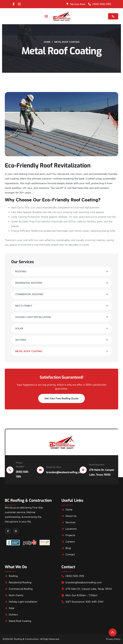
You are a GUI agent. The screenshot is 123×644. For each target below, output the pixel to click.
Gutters (21, 340)
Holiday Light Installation (33, 317)
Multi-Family (24, 306)
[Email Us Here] (40, 470)
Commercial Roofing (29, 294)
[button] (46, 16)
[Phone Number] (10, 470)
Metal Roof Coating (29, 351)
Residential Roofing (29, 283)
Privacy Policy (113, 639)
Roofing (21, 272)
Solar (19, 329)
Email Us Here (54, 467)
